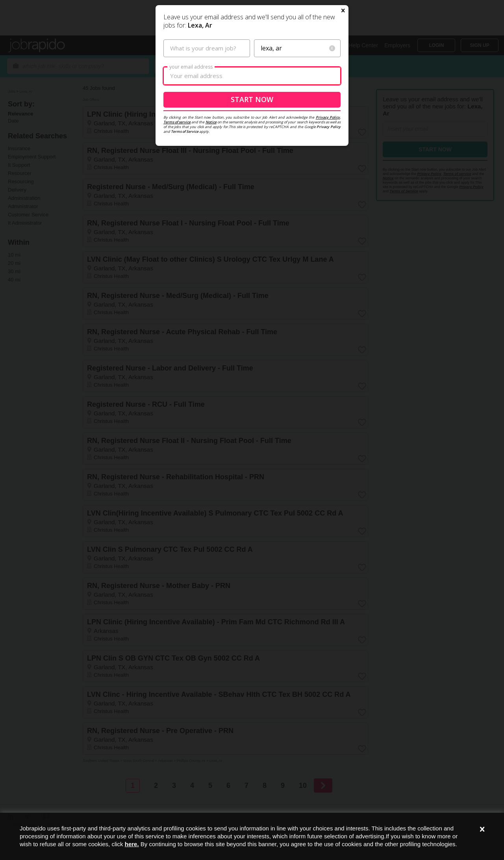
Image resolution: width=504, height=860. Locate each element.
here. (132, 844)
